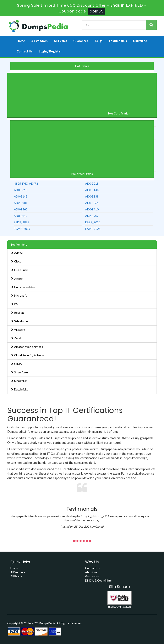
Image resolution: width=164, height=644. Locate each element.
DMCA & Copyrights (98, 580)
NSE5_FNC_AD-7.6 (26, 183)
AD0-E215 (92, 183)
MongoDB (19, 381)
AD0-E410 (92, 209)
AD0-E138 (92, 196)
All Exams (60, 41)
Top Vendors (19, 244)
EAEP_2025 (93, 222)
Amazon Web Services (27, 347)
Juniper (17, 278)
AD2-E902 (92, 216)
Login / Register (50, 51)
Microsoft (19, 295)
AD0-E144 (92, 190)
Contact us (92, 568)
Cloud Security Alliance (27, 355)
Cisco (16, 261)
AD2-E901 (21, 203)
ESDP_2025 (21, 222)
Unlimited (140, 41)
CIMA (16, 364)
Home (21, 41)
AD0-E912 (21, 216)
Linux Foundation (23, 287)
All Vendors (39, 41)
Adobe (17, 253)
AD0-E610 (21, 190)
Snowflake (19, 372)
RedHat (17, 313)
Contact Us (25, 51)
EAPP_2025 (93, 229)
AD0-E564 (92, 203)
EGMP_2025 (22, 229)
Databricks (19, 389)
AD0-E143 (21, 196)
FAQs (99, 41)
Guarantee (81, 41)
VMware (18, 330)
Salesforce (19, 321)
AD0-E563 (21, 209)
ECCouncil (19, 270)
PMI (15, 304)
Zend (16, 338)
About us (91, 572)
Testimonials (118, 41)
